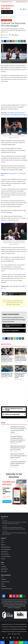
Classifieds (4, 579)
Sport (10, 20)
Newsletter (4, 586)
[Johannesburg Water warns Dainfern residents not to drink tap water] (5, 464)
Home (3, 17)
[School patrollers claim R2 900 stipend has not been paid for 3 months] (7, 368)
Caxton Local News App (6, 589)
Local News (4, 567)
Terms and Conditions (6, 556)
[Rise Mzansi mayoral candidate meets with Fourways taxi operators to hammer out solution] (21, 351)
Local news (12, 17)
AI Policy (3, 559)
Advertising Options (6, 547)
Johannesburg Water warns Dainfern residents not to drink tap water (18, 463)
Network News (4, 569)
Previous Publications (6, 549)
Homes (3, 584)
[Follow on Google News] (14, 331)
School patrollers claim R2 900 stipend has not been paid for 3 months (7, 375)
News (7, 17)
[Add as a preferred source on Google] (7, 12)
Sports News (4, 571)
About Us (3, 545)
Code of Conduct (5, 554)
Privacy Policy (4, 552)
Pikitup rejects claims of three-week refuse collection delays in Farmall (18, 456)
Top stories (14, 634)
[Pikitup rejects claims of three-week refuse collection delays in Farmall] (21, 368)
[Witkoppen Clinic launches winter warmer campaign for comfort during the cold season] (7, 352)
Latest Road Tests (5, 582)
